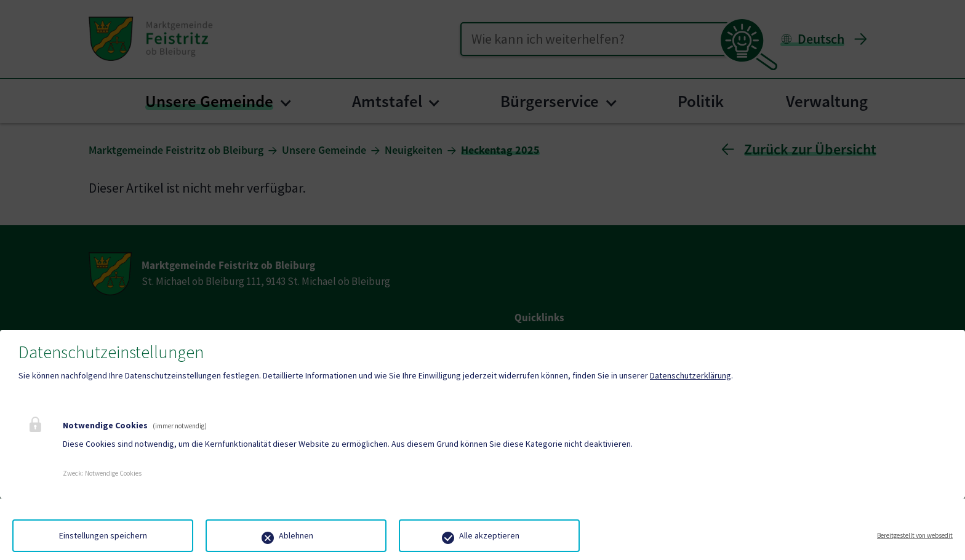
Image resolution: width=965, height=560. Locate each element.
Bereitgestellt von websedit (915, 535)
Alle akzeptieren (489, 535)
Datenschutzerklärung (691, 375)
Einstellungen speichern (103, 535)
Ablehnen (296, 535)
